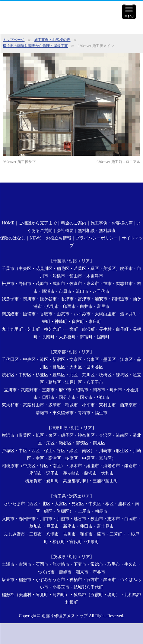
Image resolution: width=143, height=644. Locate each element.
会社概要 (65, 231)
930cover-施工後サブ (19, 162)
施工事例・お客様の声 (52, 40)
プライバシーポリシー (97, 238)
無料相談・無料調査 (97, 231)
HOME (8, 223)
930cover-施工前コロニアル (118, 162)
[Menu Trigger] (129, 12)
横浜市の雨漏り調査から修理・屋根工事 (35, 46)
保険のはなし (13, 238)
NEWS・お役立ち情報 (50, 238)
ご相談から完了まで (38, 223)
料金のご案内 (74, 223)
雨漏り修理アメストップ (65, 616)
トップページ (14, 40)
